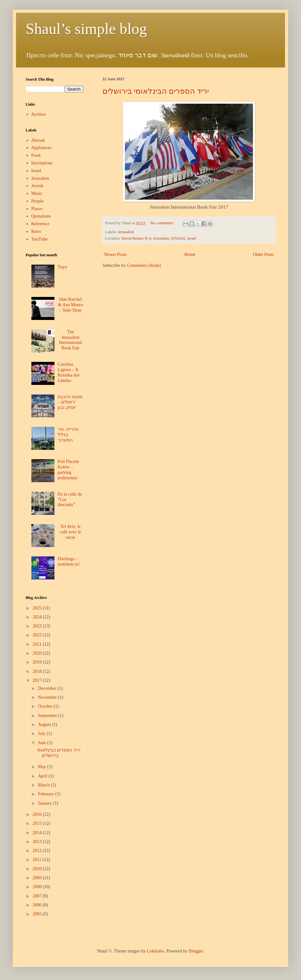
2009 (38, 878)
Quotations (41, 216)
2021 (38, 644)
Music (37, 193)
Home (190, 255)
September (48, 716)
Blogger (196, 951)
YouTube (40, 239)
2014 (38, 833)
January (45, 803)
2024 (38, 617)
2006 (38, 905)
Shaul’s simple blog (86, 29)
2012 (38, 851)
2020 (38, 653)
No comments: (163, 223)
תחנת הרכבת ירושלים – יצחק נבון (70, 402)
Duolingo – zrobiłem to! (69, 562)
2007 (38, 896)
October (46, 706)
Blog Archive (36, 598)
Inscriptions (42, 163)
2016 (38, 814)
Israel (36, 171)
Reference (41, 224)
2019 (38, 662)
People (37, 201)
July (42, 733)
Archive (39, 114)
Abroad (38, 140)
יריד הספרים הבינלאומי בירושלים (156, 91)
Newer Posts (115, 255)
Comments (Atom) (144, 265)
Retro (36, 231)
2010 (38, 869)
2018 (38, 671)
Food (36, 155)
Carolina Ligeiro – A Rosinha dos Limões (69, 372)
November (48, 697)
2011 (38, 860)
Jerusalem (126, 232)
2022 (38, 635)
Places (37, 209)
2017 (38, 680)
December (48, 688)
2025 (38, 608)
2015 (38, 823)
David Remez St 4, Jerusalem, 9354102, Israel (159, 238)
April (43, 776)
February (46, 794)
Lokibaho (156, 951)
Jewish (37, 186)
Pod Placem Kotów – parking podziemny (68, 470)
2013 (38, 842)
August (45, 725)
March (44, 785)
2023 (38, 626)
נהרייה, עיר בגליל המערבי (68, 435)
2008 (38, 887)
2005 (38, 914)
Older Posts (263, 255)
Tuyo (62, 267)
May (42, 767)
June (42, 743)
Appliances (41, 148)
